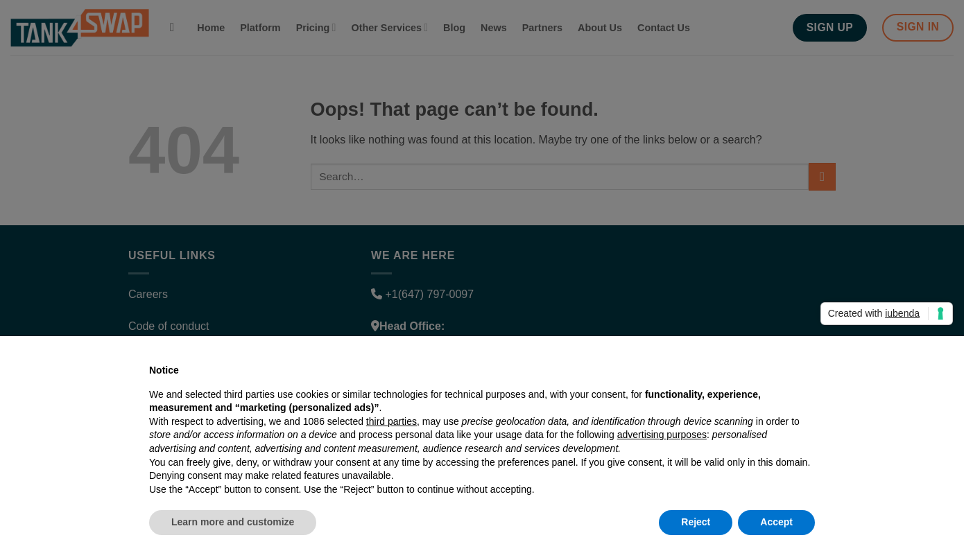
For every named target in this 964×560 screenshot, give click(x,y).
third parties (391, 421)
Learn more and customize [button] (233, 522)
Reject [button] (696, 522)
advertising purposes (662, 435)
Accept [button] (776, 522)
